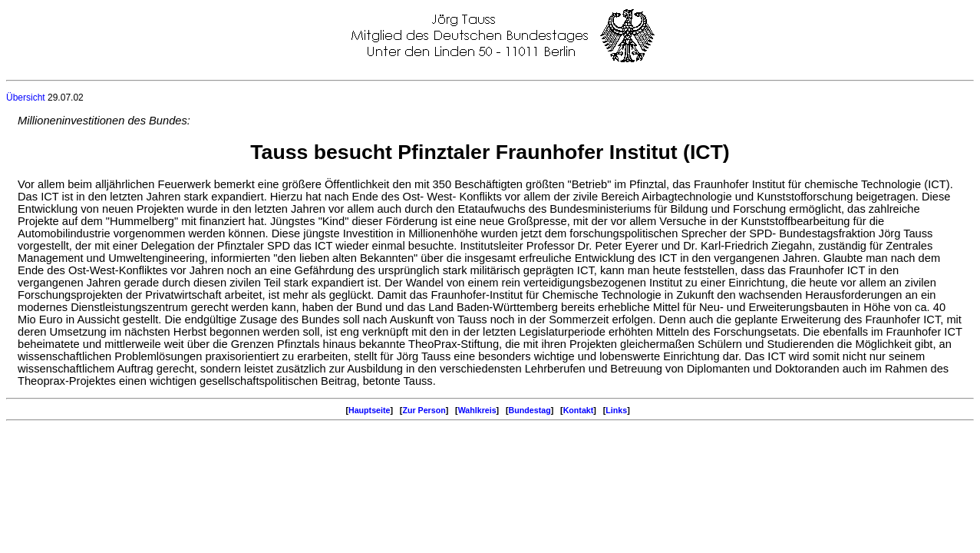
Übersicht (26, 98)
